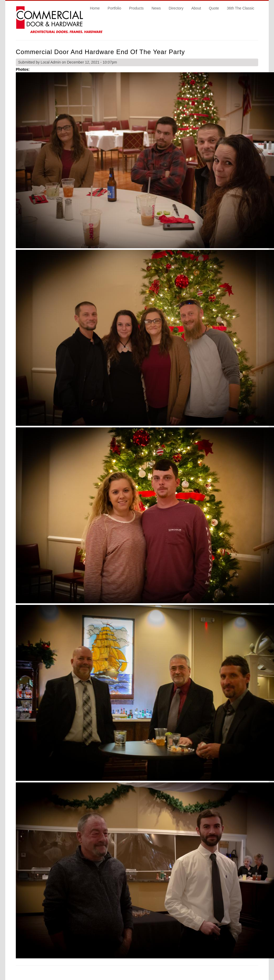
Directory (176, 8)
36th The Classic (241, 8)
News (156, 8)
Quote (214, 8)
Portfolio (114, 8)
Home (95, 8)
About (196, 8)
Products (136, 8)
